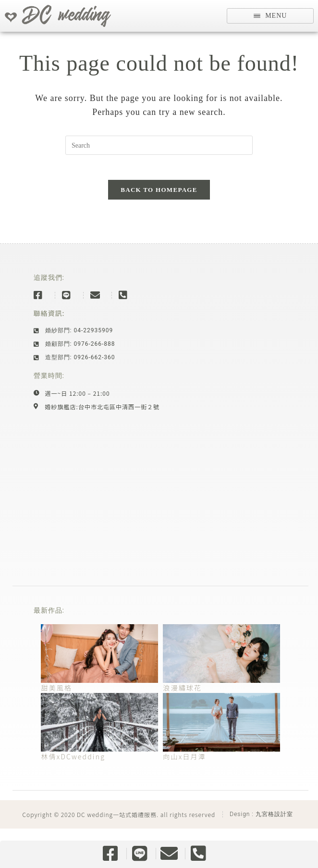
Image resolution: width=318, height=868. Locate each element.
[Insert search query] (159, 153)
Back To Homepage (159, 202)
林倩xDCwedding (73, 768)
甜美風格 (56, 700)
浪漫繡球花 (182, 700)
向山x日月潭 (184, 768)
